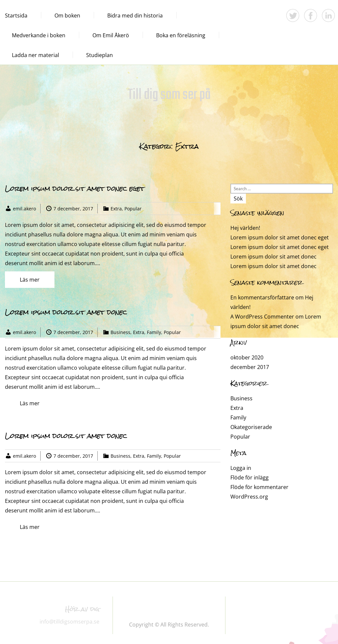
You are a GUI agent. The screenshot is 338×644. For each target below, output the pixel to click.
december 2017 (250, 367)
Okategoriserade (251, 427)
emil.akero (24, 209)
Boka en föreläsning (181, 35)
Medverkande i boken (39, 35)
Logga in (241, 468)
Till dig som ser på (169, 95)
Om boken (67, 15)
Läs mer (30, 280)
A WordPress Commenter (262, 317)
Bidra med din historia (135, 15)
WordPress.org (249, 497)
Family (154, 332)
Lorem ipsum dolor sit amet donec (66, 312)
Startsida (16, 15)
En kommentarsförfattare (262, 297)
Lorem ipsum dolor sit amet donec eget (75, 188)
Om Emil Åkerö (111, 35)
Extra (116, 209)
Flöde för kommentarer (259, 487)
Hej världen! (245, 228)
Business (120, 332)
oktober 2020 (247, 357)
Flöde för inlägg (250, 477)
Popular (133, 209)
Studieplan (100, 55)
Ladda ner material (35, 55)
